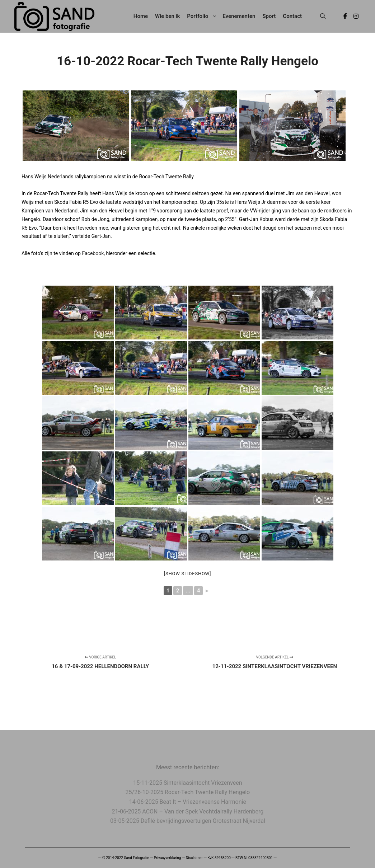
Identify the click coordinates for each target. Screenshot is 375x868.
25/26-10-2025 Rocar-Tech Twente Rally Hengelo (188, 792)
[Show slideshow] (187, 574)
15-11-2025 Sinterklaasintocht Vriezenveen (187, 783)
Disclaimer (194, 858)
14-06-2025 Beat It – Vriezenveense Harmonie (188, 802)
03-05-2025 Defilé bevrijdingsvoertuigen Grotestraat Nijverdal (188, 821)
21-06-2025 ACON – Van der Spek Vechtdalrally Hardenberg (188, 811)
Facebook (93, 253)
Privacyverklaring (168, 858)
